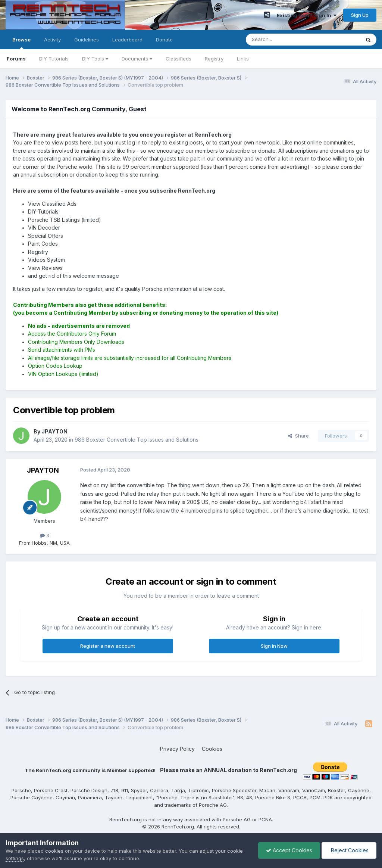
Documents (137, 59)
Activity (52, 40)
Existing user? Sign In (307, 15)
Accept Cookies (289, 850)
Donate (164, 40)
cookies (54, 851)
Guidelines (87, 40)
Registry (214, 59)
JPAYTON (43, 470)
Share (298, 436)
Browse (21, 43)
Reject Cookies (349, 850)
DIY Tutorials (54, 59)
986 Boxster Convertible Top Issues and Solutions (137, 440)
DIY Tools (95, 59)
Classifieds (179, 59)
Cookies (212, 749)
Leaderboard (127, 40)
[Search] (284, 40)
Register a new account (108, 646)
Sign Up (360, 15)
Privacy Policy (177, 749)
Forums (16, 59)
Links (243, 59)
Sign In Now (274, 646)
